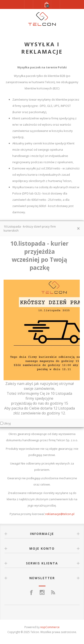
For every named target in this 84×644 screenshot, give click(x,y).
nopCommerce (50, 627)
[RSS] (53, 592)
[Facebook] (31, 592)
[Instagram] (42, 592)
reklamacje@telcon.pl (60, 514)
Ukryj (7, 423)
